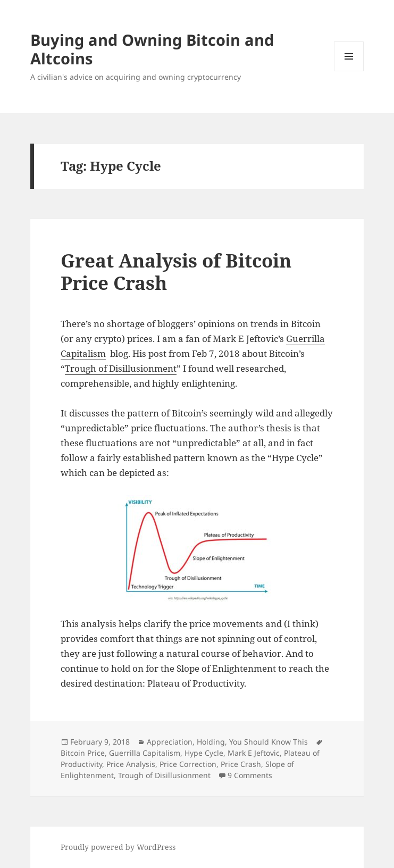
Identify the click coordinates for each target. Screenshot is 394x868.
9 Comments (250, 775)
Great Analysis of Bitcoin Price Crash (176, 272)
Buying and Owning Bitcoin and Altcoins (152, 49)
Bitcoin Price (83, 753)
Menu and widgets (349, 71)
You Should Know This (269, 742)
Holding (211, 742)
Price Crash (241, 764)
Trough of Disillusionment (121, 368)
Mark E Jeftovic (254, 753)
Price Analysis (131, 764)
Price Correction (188, 764)
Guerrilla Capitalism (145, 753)
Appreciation (170, 742)
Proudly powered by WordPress (118, 847)
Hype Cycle (204, 753)
